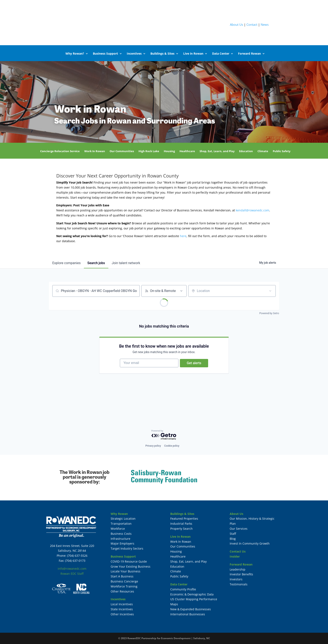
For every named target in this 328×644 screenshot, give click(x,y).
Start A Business (122, 576)
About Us (236, 24)
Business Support (105, 54)
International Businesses (188, 614)
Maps (174, 604)
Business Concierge (124, 581)
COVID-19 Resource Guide (129, 561)
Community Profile (183, 589)
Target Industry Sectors (127, 548)
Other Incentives (122, 614)
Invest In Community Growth (250, 543)
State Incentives (122, 609)
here (183, 236)
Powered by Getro (269, 313)
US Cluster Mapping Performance (194, 599)
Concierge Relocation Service (60, 151)
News (265, 24)
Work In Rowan (95, 151)
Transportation (121, 524)
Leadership (238, 569)
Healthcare (187, 151)
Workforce (118, 529)
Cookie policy (172, 446)
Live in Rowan (193, 54)
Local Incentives (122, 604)
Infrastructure (120, 539)
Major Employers (122, 543)
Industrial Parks (181, 524)
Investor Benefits (241, 574)
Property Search (181, 529)
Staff (233, 534)
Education (246, 151)
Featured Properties (184, 519)
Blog (233, 539)
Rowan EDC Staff (72, 574)
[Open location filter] (270, 291)
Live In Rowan (180, 537)
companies (66, 263)
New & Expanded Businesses (191, 609)
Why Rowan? (75, 54)
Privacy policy (153, 446)
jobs (96, 263)
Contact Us (238, 551)
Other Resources (122, 591)
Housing (169, 151)
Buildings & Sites (162, 54)
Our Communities (122, 151)
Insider (235, 556)
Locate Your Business (126, 571)
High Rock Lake (149, 151)
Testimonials (239, 584)
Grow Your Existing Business (131, 566)
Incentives (134, 54)
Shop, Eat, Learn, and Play (217, 151)
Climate (263, 151)
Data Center (221, 54)
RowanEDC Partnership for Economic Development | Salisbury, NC (169, 638)
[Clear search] (134, 291)
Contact (252, 24)
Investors (236, 579)
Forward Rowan (249, 54)
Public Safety (282, 151)
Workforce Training (124, 586)
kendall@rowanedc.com (252, 210)
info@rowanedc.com (72, 569)
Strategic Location (123, 519)
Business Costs (121, 534)
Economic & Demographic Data (192, 594)
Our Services (239, 529)
